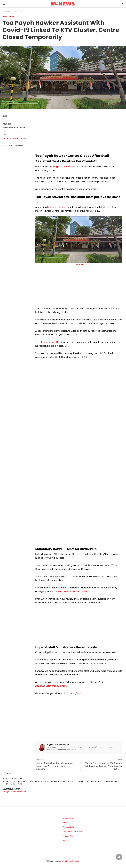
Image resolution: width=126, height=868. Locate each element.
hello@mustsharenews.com (14, 792)
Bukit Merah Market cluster (72, 591)
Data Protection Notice (73, 832)
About (66, 823)
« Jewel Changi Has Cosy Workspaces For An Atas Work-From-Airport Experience (54, 766)
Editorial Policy (69, 827)
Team (65, 840)
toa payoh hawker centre (14, 138)
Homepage (6, 11)
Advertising (68, 818)
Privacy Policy (69, 836)
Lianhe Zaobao (58, 207)
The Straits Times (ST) (47, 342)
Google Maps (77, 693)
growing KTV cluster (60, 166)
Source (79, 264)
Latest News (17, 11)
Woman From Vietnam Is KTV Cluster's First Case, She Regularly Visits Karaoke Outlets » (103, 766)
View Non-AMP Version (71, 861)
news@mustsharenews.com (51, 686)
